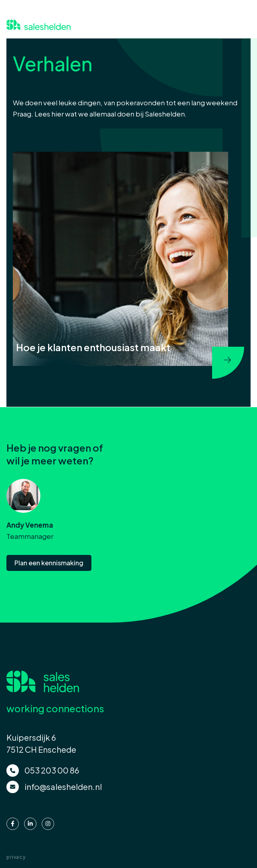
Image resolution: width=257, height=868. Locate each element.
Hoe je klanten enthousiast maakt (93, 347)
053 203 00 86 (52, 770)
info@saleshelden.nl (63, 787)
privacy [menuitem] (16, 857)
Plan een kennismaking (49, 563)
